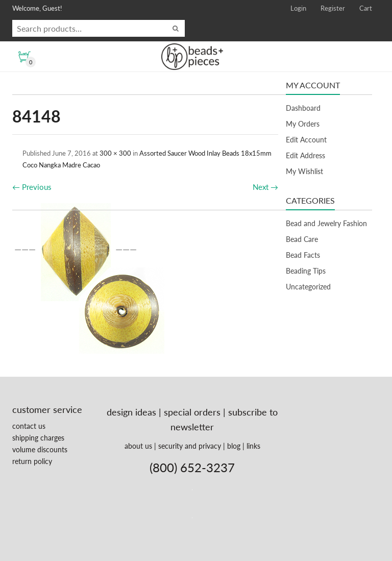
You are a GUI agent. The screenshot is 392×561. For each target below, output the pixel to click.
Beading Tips (306, 271)
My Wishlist (304, 171)
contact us (29, 426)
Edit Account (306, 140)
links (253, 446)
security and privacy (190, 446)
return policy (32, 461)
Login (298, 8)
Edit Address (305, 155)
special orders (192, 412)
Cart (366, 8)
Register (333, 8)
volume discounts (40, 449)
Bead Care (302, 239)
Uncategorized (308, 287)
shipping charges (38, 438)
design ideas (131, 412)
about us (138, 446)
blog (234, 446)
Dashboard (303, 108)
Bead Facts (303, 255)
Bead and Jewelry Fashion (326, 223)
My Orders (303, 124)
